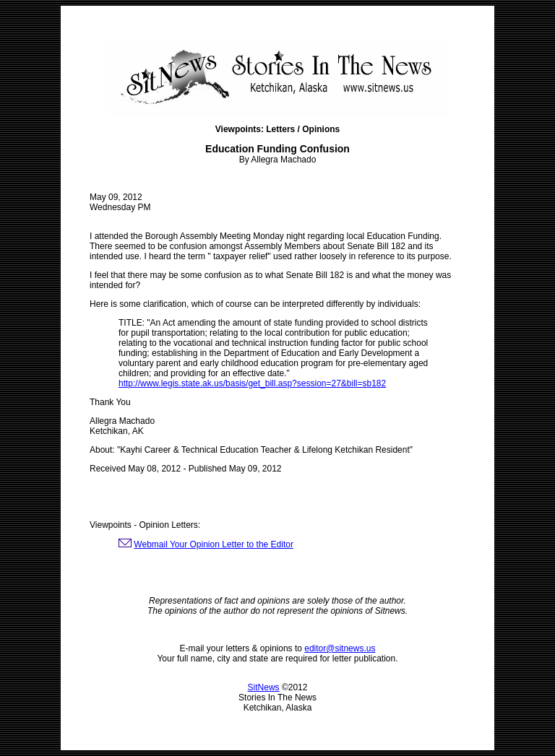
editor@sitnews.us (340, 648)
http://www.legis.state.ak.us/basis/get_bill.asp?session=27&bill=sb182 (252, 383)
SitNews (264, 687)
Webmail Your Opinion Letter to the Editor (214, 544)
